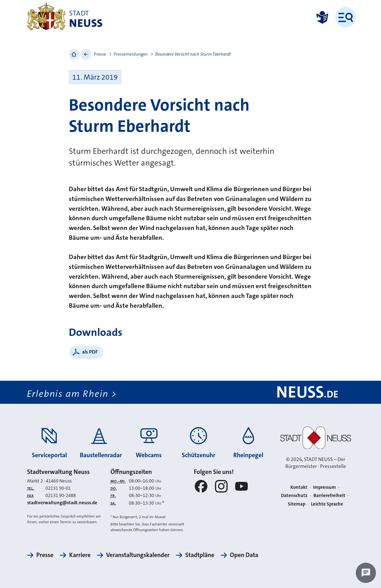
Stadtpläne (200, 555)
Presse (100, 54)
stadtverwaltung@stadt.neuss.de (62, 503)
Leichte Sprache (327, 504)
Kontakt (299, 487)
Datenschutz (294, 495)
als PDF (90, 352)
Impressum (324, 487)
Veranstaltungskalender (138, 555)
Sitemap (297, 504)
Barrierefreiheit (329, 495)
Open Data (244, 555)
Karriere (80, 555)
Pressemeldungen (131, 54)
